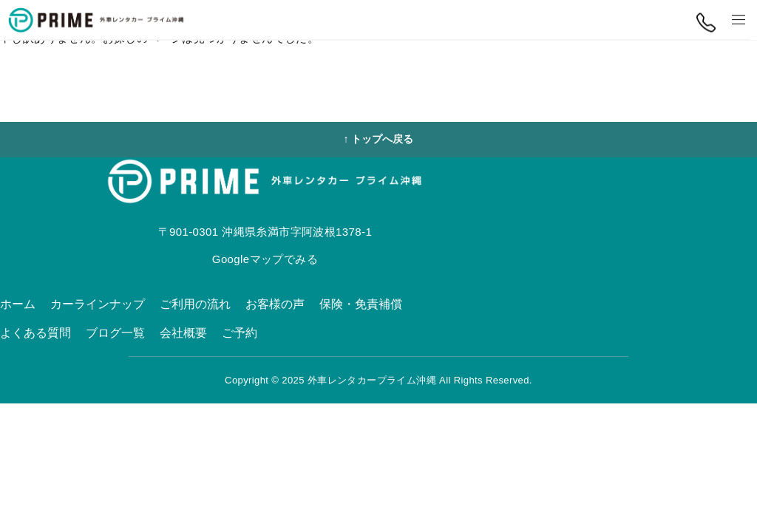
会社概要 (183, 333)
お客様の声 (275, 304)
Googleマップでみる (265, 259)
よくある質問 (35, 333)
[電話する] (706, 23)
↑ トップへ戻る (379, 139)
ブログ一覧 (115, 333)
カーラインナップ (98, 304)
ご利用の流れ (195, 304)
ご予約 (240, 333)
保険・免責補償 (361, 304)
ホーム (18, 304)
